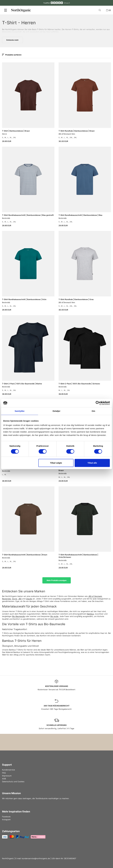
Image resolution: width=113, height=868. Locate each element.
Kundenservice (9, 770)
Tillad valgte (56, 463)
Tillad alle (92, 463)
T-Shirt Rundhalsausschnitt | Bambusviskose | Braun (25, 555)
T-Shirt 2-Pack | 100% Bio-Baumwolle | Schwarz (79, 384)
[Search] (100, 10)
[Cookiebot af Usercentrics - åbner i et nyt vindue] (98, 403)
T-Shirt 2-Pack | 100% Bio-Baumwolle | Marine (22, 384)
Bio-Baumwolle (19, 616)
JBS (20, 599)
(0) (108, 10)
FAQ (4, 773)
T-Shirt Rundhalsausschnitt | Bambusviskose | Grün (24, 299)
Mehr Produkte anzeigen (57, 580)
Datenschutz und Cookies (13, 782)
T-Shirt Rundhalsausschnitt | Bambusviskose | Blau (80, 215)
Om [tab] (93, 411)
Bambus (90, 614)
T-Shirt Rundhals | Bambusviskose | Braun (77, 131)
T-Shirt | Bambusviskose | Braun (16, 131)
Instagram (6, 819)
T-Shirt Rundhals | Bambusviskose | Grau (76, 299)
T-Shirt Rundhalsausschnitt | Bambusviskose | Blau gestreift (28, 215)
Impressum (7, 776)
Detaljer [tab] (56, 411)
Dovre (15, 599)
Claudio (29, 599)
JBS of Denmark (95, 596)
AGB (4, 779)
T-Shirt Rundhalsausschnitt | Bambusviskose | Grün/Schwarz (78, 556)
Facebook (6, 817)
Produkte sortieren (12, 55)
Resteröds (7, 599)
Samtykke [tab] (20, 411)
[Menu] (6, 10)
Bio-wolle (54, 616)
